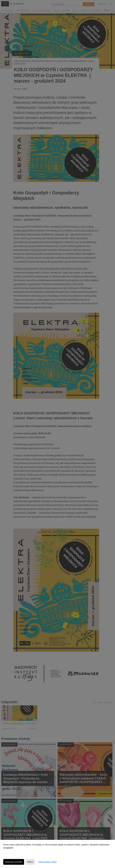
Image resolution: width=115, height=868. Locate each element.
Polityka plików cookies (47, 862)
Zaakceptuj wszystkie (14, 862)
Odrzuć (30, 862)
